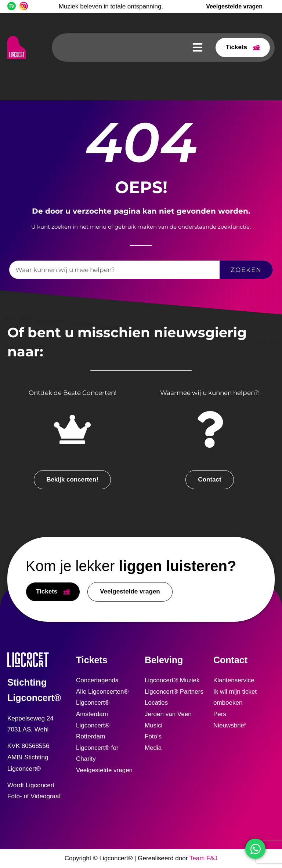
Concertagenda (97, 680)
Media (153, 748)
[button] (197, 48)
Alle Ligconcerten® (102, 692)
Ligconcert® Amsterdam (93, 708)
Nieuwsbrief (230, 725)
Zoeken (246, 270)
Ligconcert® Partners (174, 692)
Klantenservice (234, 680)
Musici (153, 725)
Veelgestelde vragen (104, 770)
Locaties (156, 703)
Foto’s (153, 736)
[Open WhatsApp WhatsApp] (255, 849)
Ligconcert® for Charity (97, 753)
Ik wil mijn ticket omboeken (235, 697)
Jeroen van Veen (168, 714)
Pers (220, 714)
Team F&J (204, 858)
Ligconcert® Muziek (172, 680)
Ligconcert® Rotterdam (93, 731)
